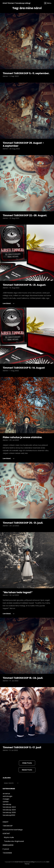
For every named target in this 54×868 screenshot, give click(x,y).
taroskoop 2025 (9, 810)
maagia (6, 799)
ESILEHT (6, 822)
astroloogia (7, 796)
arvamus (6, 794)
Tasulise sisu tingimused (14, 841)
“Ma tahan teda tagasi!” (18, 592)
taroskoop (7, 804)
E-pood (6, 849)
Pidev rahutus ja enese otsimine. (22, 437)
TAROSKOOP (8, 826)
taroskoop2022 (9, 815)
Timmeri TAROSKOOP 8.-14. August (24, 368)
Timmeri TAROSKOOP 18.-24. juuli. (23, 678)
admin (5, 76)
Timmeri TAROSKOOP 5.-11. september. (26, 73)
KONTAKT (6, 833)
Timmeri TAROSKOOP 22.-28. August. (25, 215)
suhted (6, 802)
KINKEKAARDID (8, 845)
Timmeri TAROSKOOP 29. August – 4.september (23, 144)
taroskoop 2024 (9, 807)
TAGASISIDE (7, 853)
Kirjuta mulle (9, 837)
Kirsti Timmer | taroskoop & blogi (17, 3)
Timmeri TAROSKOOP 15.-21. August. (24, 285)
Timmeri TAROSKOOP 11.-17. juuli (22, 747)
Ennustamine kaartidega (13, 830)
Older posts (27, 763)
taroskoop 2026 (9, 812)
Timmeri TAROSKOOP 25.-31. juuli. (23, 523)
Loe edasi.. (8, 303)
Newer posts (27, 770)
